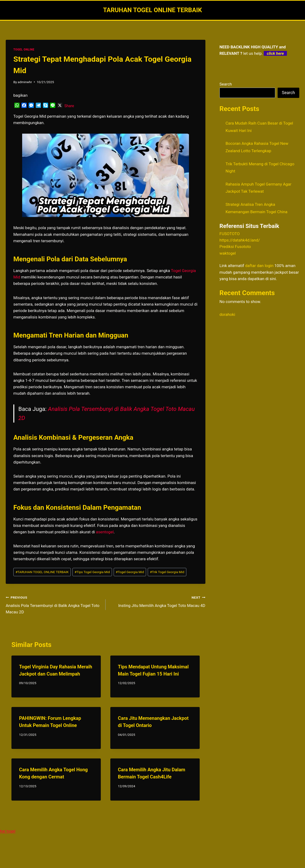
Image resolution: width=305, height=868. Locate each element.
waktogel (228, 253)
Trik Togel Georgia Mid (167, 572)
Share (69, 106)
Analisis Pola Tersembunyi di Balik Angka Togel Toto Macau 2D (54, 604)
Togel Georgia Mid (130, 572)
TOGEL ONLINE (24, 50)
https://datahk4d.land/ (240, 240)
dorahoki (227, 314)
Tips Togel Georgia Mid (92, 572)
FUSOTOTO (230, 234)
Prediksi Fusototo (235, 247)
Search (226, 84)
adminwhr (25, 82)
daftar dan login (259, 266)
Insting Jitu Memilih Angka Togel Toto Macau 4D (158, 601)
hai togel (8, 831)
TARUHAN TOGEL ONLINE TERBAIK (42, 572)
